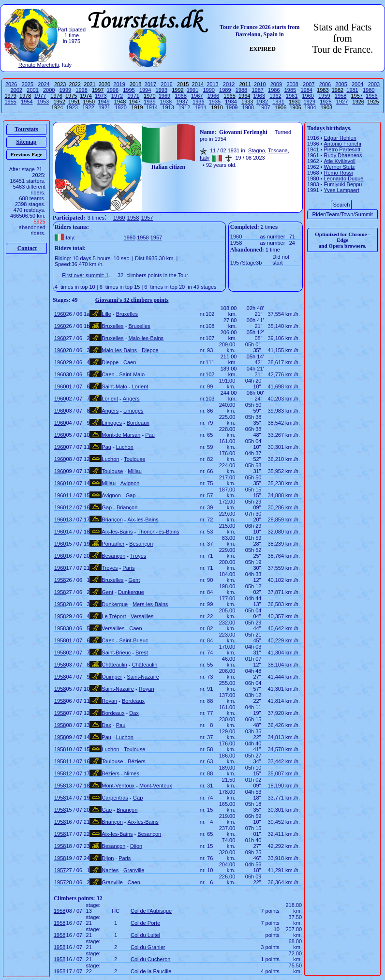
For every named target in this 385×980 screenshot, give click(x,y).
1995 (129, 90)
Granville (134, 870)
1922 (88, 107)
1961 (292, 96)
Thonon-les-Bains (158, 532)
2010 (260, 84)
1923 (72, 107)
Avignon (130, 483)
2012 (229, 84)
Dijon (136, 846)
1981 (352, 90)
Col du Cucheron (151, 959)
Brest (142, 653)
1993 (162, 90)
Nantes (110, 870)
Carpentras (115, 798)
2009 (276, 84)
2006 (325, 84)
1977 (40, 96)
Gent (134, 580)
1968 (180, 96)
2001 (32, 90)
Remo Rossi (339, 173)
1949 (104, 102)
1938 (166, 102)
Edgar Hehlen (340, 138)
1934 (231, 102)
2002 (16, 90)
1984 (306, 90)
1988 (241, 90)
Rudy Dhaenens (343, 155)
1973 (101, 96)
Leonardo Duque (344, 178)
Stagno (257, 150)
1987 (257, 90)
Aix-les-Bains (143, 520)
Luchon (125, 447)
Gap (131, 495)
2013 (212, 84)
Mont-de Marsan (121, 435)
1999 (65, 90)
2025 (28, 84)
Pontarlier (113, 544)
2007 (309, 84)
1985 (290, 90)
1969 (164, 96)
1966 (213, 96)
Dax (134, 713)
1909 (232, 107)
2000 (49, 90)
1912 (184, 107)
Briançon (127, 507)
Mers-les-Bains (150, 604)
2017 (150, 84)
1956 (371, 96)
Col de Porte (145, 923)
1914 (152, 107)
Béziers (137, 761)
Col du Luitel (145, 935)
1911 (201, 107)
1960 (308, 96)
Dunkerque (131, 592)
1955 (10, 102)
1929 (310, 102)
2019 (119, 84)
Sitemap (26, 142)
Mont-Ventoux (118, 786)
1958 (341, 96)
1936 (198, 102)
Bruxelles (127, 314)
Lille (106, 314)
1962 (275, 96)
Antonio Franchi (343, 144)
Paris (128, 568)
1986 (274, 90)
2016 (166, 84)
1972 (117, 96)
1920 (120, 107)
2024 (44, 84)
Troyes (138, 556)
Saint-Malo (132, 374)
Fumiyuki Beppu (343, 184)
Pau (150, 435)
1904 (310, 107)
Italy (205, 158)
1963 (259, 96)
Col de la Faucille (151, 971)
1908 (248, 107)
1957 (147, 218)
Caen (130, 362)
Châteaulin (114, 665)
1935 (215, 102)
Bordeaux (138, 423)
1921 (104, 107)
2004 (357, 84)
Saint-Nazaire (143, 677)
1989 (225, 90)
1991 (192, 90)
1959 (324, 96)
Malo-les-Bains (146, 338)
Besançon (141, 544)
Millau (135, 471)
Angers (131, 399)
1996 (113, 90)
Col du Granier (148, 947)
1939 (149, 102)
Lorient (140, 386)
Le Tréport (114, 616)
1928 (326, 102)
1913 (168, 107)
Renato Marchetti (39, 65)
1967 (197, 96)
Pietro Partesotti (343, 149)
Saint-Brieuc (133, 640)
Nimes (132, 773)
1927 (342, 102)
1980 (369, 90)
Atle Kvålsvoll (340, 161)
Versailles (142, 616)
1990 (208, 90)
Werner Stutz (340, 167)
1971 (133, 96)
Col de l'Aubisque (151, 911)
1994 (145, 90)
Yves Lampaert (342, 190)
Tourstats (26, 129)
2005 (341, 84)
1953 (43, 102)
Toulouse (134, 459)
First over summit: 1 (85, 275)
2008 (292, 84)
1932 (262, 102)
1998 (81, 90)
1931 (278, 102)
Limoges (133, 411)
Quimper (112, 677)
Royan (147, 689)
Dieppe (150, 350)
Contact (27, 248)
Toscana (278, 150)
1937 (182, 102)
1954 (27, 102)
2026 (11, 84)
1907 (264, 107)
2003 (374, 84)
